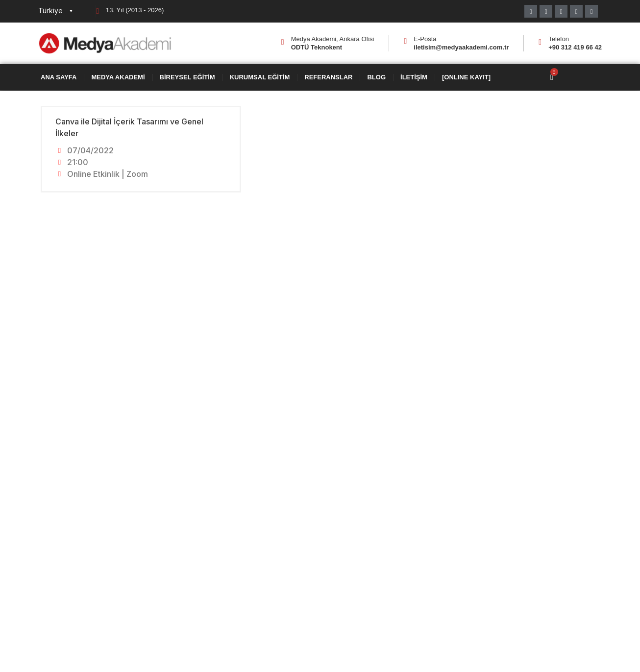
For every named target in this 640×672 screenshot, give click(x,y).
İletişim (414, 77)
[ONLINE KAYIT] (466, 77)
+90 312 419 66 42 (575, 47)
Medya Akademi (118, 77)
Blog (376, 77)
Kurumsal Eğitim (260, 77)
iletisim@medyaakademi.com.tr (461, 47)
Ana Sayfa (59, 77)
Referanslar (328, 77)
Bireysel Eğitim (187, 77)
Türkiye (50, 11)
